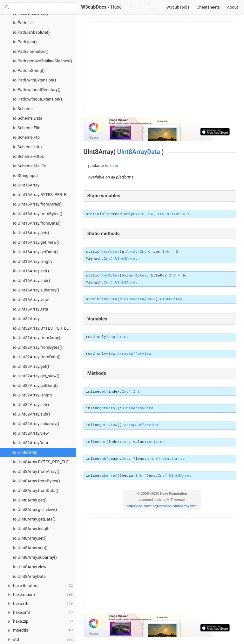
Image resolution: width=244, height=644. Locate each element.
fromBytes (110, 276)
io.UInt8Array (25, 452)
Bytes (141, 276)
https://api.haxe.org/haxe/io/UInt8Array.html (162, 506)
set (103, 442)
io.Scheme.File (27, 128)
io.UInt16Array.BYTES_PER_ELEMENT (45, 195)
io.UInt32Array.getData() (35, 385)
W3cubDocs (94, 7)
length (113, 337)
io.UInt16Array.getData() (35, 252)
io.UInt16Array (26, 185)
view (111, 354)
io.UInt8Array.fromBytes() (37, 481)
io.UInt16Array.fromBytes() (38, 214)
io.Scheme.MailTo (30, 166)
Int (177, 214)
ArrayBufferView (134, 354)
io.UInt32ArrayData (30, 443)
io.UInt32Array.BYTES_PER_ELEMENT (45, 328)
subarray (108, 476)
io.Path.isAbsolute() (31, 32)
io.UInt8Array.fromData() (36, 490)
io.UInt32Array (26, 319)
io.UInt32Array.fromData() (37, 357)
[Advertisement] (160, 66)
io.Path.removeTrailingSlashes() (42, 61)
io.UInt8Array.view (30, 567)
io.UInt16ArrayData (30, 309)
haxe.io (112, 166)
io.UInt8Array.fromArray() (36, 471)
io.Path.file (23, 23)
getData (107, 408)
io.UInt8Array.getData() (34, 519)
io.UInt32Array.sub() (31, 414)
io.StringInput (25, 175)
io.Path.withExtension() (34, 80)
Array (132, 252)
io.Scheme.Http (27, 147)
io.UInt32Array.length (32, 395)
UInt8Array (126, 259)
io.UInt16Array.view (31, 300)
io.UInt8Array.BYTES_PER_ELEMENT (45, 462)
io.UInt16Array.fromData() (37, 223)
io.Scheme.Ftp (26, 137)
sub (103, 459)
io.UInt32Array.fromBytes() (38, 347)
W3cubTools (178, 7)
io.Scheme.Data (28, 118)
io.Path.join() (25, 42)
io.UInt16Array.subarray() (36, 290)
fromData (108, 299)
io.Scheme (23, 109)
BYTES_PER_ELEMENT (152, 214)
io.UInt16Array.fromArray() (37, 204)
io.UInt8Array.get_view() (35, 510)
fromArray (110, 252)
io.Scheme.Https (28, 156)
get (103, 392)
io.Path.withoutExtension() (37, 99)
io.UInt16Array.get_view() (36, 242)
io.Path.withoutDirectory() (37, 90)
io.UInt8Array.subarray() (35, 557)
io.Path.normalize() (31, 51)
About (232, 7)
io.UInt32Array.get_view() (36, 376)
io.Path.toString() (29, 70)
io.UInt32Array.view (31, 433)
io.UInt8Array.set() (30, 538)
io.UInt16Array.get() (31, 233)
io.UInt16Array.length (32, 261)
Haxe (116, 7)
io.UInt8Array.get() (30, 500)
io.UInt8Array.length (31, 529)
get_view (108, 425)
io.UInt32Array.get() (31, 366)
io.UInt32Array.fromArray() (37, 338)
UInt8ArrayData (139, 152)
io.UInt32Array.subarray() (36, 424)
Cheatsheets (208, 7)
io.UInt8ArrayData (29, 576)
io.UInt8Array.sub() (30, 548)
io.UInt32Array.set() (31, 405)
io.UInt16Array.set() (31, 271)
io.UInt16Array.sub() (31, 280)
